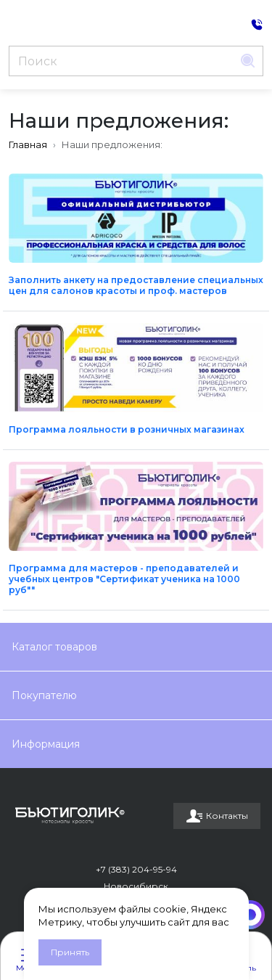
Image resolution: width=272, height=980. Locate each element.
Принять (70, 952)
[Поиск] (121, 61)
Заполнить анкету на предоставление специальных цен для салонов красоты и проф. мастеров (136, 285)
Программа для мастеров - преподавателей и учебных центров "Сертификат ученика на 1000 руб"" (124, 579)
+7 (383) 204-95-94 (136, 869)
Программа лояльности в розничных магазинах (127, 429)
